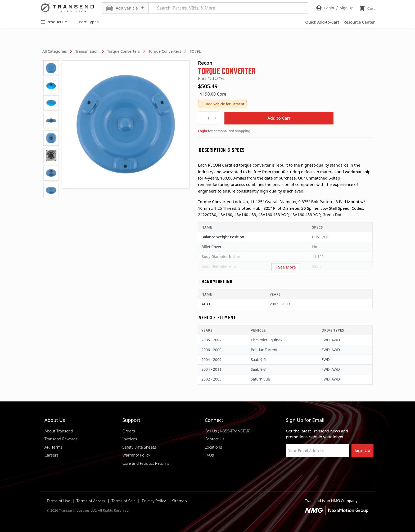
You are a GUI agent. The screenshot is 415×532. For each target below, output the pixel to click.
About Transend (59, 431)
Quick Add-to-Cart (322, 22)
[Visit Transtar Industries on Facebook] (288, 470)
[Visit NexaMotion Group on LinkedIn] (301, 470)
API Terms (53, 447)
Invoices (130, 439)
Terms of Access (91, 501)
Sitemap (179, 501)
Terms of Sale (123, 501)
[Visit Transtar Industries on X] (328, 470)
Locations (213, 447)
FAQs (209, 455)
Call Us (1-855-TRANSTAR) (227, 431)
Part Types (86, 22)
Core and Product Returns (146, 463)
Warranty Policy (136, 455)
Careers (51, 455)
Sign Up (362, 450)
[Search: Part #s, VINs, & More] (228, 8)
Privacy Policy (154, 501)
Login (202, 131)
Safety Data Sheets (139, 447)
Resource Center (359, 22)
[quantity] (209, 118)
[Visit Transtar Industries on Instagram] (315, 470)
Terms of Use (58, 501)
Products (54, 22)
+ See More (285, 267)
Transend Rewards (61, 439)
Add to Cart (279, 118)
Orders (128, 431)
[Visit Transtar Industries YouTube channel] (341, 470)
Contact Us (214, 439)
